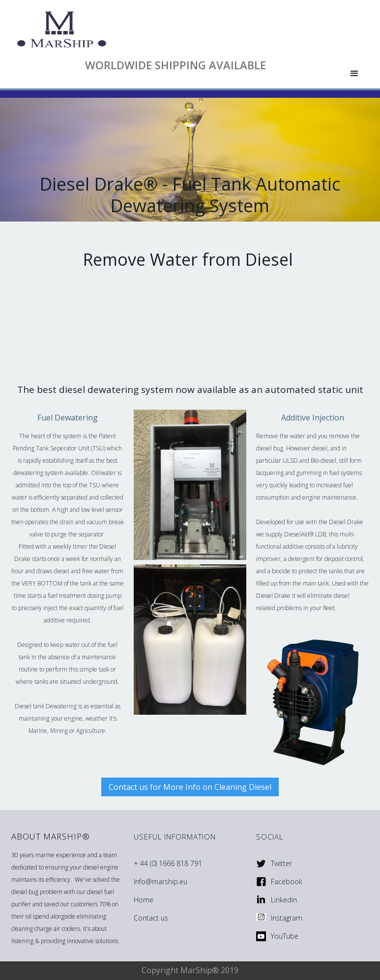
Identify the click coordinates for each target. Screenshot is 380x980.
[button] (354, 74)
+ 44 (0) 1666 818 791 (168, 863)
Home (144, 900)
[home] (172, 29)
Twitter (281, 863)
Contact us (151, 918)
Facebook (287, 882)
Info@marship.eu (161, 882)
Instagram (287, 918)
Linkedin (284, 900)
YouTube (285, 936)
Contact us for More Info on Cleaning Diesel (190, 787)
